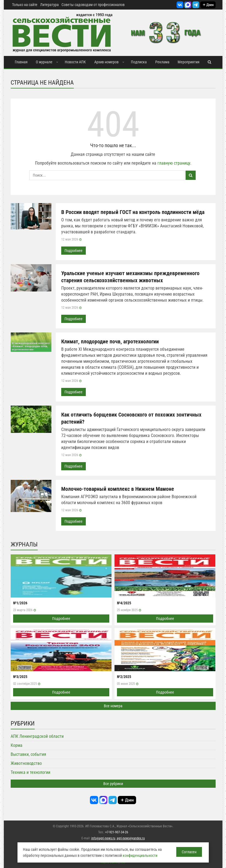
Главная (21, 62)
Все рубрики (113, 784)
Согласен (189, 852)
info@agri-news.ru (103, 838)
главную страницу (174, 163)
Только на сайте (25, 5)
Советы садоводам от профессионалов (93, 5)
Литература (49, 5)
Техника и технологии (30, 772)
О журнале (44, 62)
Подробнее (74, 251)
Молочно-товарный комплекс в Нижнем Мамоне (118, 489)
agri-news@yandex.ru (131, 838)
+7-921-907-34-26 (117, 832)
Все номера (113, 706)
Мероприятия (189, 62)
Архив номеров (106, 62)
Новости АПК (75, 62)
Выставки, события (28, 754)
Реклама (162, 62)
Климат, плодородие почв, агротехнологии (110, 341)
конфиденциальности (140, 855)
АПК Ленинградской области (37, 736)
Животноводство (26, 763)
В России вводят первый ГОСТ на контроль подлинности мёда (133, 212)
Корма (17, 745)
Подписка (139, 62)
